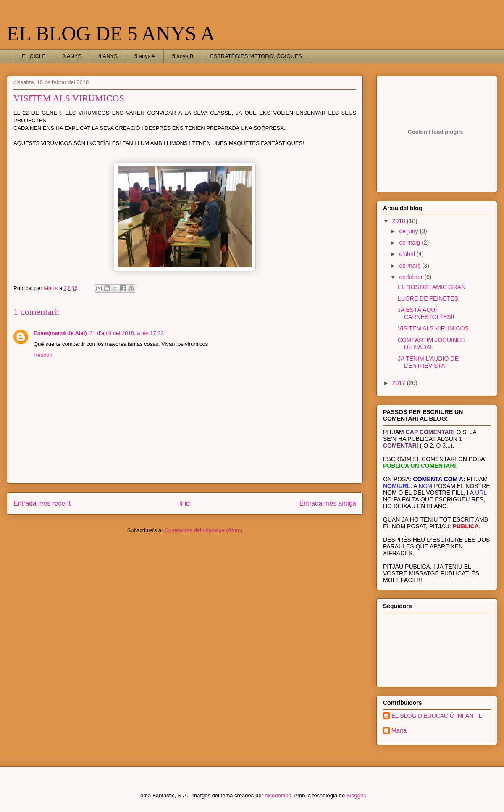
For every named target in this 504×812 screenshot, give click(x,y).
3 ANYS (72, 56)
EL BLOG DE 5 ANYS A (111, 33)
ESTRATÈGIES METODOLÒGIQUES (256, 56)
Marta (399, 730)
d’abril (408, 254)
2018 (400, 221)
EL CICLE (34, 56)
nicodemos (278, 795)
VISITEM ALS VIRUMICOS (433, 328)
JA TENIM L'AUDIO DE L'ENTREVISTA (428, 362)
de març (410, 266)
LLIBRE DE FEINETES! (429, 298)
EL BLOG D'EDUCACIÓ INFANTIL (437, 716)
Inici (185, 503)
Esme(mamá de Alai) (60, 333)
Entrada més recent (42, 503)
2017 (400, 383)
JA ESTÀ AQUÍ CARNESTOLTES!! (426, 313)
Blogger (356, 795)
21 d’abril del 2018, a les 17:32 (127, 333)
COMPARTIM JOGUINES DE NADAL (431, 344)
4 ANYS (108, 56)
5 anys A (145, 56)
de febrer (412, 277)
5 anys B (183, 56)
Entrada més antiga (328, 503)
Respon (43, 355)
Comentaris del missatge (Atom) (204, 530)
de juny (409, 231)
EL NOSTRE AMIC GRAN (432, 287)
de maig (410, 243)
